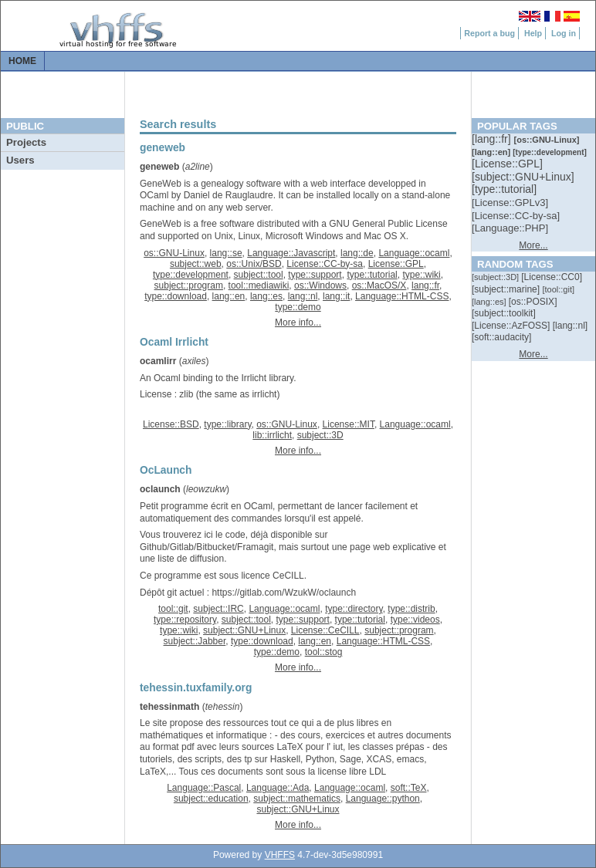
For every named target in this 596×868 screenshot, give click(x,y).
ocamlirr (158, 361)
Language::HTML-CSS (402, 296)
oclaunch (160, 489)
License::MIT (349, 424)
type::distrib (411, 609)
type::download (176, 296)
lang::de (357, 253)
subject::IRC (218, 609)
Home (22, 61)
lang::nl (303, 296)
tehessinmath (169, 707)
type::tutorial (372, 275)
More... (533, 245)
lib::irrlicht (272, 435)
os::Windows (320, 285)
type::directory (354, 609)
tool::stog (324, 652)
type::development (191, 275)
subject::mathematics (297, 799)
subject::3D (320, 435)
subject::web (196, 264)
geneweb (159, 167)
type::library (227, 424)
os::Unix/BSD (254, 264)
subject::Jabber (195, 641)
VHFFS (280, 855)
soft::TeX (409, 788)
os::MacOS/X (379, 285)
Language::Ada (278, 788)
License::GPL (396, 264)
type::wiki (421, 275)
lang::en (229, 296)
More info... (298, 323)
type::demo (298, 307)
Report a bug (489, 33)
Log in (564, 33)
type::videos (415, 620)
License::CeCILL (325, 630)
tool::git (173, 609)
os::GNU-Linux (174, 253)
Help (533, 33)
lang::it (336, 296)
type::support (315, 275)
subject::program (189, 285)
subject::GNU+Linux (244, 630)
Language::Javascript (291, 253)
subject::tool (259, 275)
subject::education (211, 799)
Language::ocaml (414, 253)
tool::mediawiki (259, 285)
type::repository (185, 620)
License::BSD (171, 424)
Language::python (383, 799)
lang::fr (425, 285)
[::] (493, 139)
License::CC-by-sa (325, 264)
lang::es (266, 296)
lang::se (226, 253)
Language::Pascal (204, 788)
